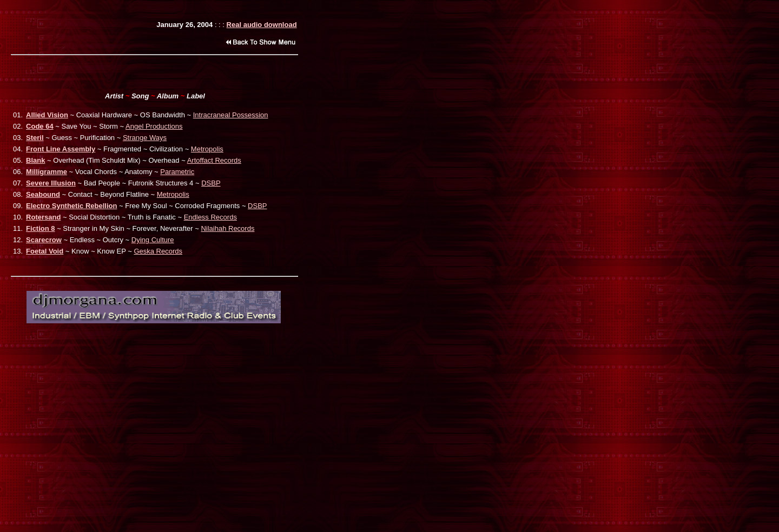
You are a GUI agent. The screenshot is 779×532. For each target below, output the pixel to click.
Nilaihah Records (227, 228)
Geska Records (158, 251)
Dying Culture (153, 240)
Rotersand (43, 217)
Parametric (177, 172)
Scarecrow (44, 240)
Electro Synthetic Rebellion (71, 206)
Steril (35, 138)
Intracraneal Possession (231, 115)
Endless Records (210, 217)
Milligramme (47, 172)
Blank (35, 160)
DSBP (211, 183)
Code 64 (40, 126)
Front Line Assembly (61, 149)
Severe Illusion (51, 183)
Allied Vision (47, 115)
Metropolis (207, 149)
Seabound (43, 194)
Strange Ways (145, 138)
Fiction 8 (40, 228)
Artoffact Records (214, 160)
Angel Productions (154, 126)
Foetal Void (45, 251)
